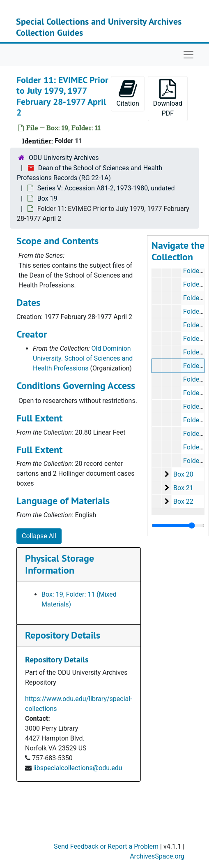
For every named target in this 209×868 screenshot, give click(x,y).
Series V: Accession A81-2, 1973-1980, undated (106, 188)
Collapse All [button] (39, 536)
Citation (127, 93)
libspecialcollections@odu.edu (78, 768)
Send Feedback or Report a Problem (106, 846)
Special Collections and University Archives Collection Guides (99, 27)
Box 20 (183, 474)
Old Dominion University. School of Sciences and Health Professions (83, 358)
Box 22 (183, 501)
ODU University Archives (64, 158)
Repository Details (63, 635)
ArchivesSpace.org (157, 856)
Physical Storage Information (60, 564)
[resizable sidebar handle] (178, 525)
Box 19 (47, 198)
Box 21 (183, 488)
